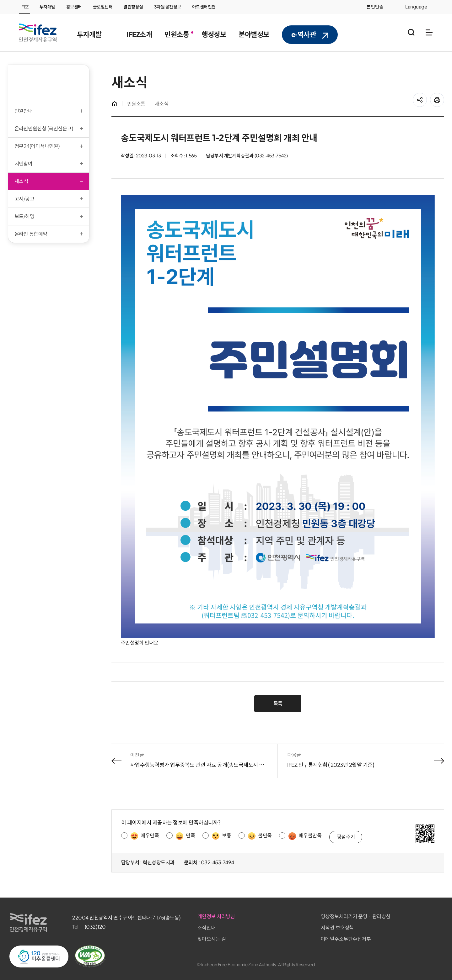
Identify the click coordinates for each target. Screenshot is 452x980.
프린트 (442, 96)
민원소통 (138, 104)
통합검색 (411, 32)
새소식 (163, 104)
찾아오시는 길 (309, 934)
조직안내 (304, 923)
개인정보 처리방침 (314, 912)
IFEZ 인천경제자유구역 (38, 33)
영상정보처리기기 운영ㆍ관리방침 (404, 912)
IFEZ (24, 7)
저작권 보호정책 (385, 923)
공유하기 (425, 96)
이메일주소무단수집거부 (394, 934)
